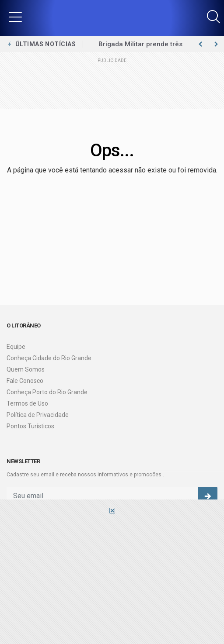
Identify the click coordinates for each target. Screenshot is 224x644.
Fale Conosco (25, 381)
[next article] (200, 44)
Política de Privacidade (38, 415)
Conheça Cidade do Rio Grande (49, 358)
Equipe (16, 347)
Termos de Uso (27, 403)
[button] (15, 17)
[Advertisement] (112, 579)
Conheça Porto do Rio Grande (47, 392)
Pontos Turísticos (30, 426)
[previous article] (216, 44)
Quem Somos (26, 369)
